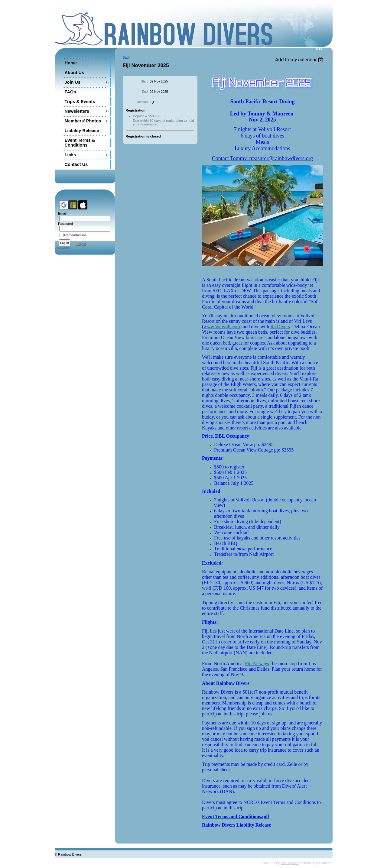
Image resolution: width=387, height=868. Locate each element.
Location (141, 102)
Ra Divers (280, 327)
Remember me (76, 235)
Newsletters (77, 111)
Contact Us (76, 164)
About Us (75, 73)
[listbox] (300, 60)
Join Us (73, 82)
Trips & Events (80, 102)
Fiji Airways (257, 664)
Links (70, 155)
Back (127, 57)
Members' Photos (83, 121)
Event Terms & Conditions (80, 143)
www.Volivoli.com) (223, 327)
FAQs (70, 92)
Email (61, 213)
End (145, 92)
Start (144, 81)
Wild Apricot (290, 863)
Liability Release (82, 131)
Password (65, 224)
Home (71, 63)
